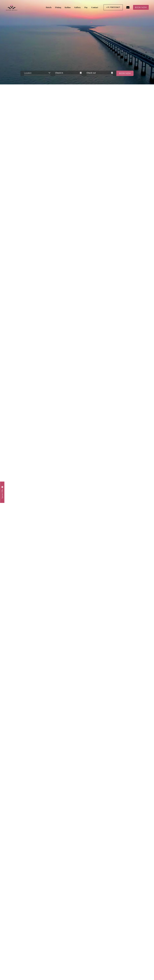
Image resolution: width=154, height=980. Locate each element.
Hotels (49, 7)
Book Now (125, 73)
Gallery (78, 7)
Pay (86, 7)
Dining (58, 7)
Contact (95, 7)
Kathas (68, 7)
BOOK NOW (141, 7)
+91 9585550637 (113, 7)
